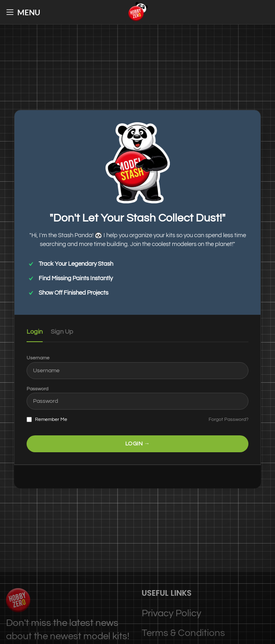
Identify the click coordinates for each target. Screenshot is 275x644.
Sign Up (62, 332)
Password (37, 389)
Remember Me (47, 420)
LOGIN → (138, 444)
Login (35, 332)
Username (38, 358)
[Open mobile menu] (23, 12)
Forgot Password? (228, 419)
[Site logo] (138, 11)
